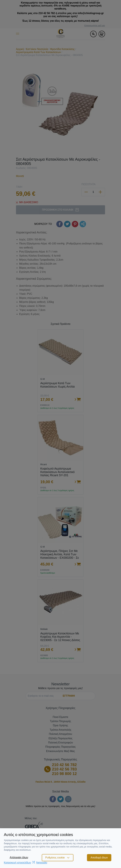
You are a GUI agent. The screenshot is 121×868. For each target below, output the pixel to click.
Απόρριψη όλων (19, 857)
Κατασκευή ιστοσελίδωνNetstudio (25, 863)
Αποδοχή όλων (99, 858)
